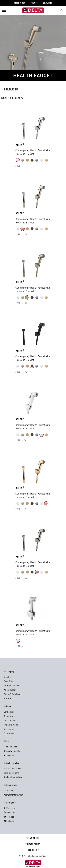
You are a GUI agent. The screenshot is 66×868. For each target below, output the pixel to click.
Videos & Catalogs (12, 695)
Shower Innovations (12, 769)
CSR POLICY (33, 850)
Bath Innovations (11, 773)
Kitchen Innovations (13, 778)
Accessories (9, 729)
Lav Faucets (9, 712)
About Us (8, 677)
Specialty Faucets (12, 751)
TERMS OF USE (33, 838)
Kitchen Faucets (11, 747)
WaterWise (8, 682)
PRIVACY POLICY (33, 844)
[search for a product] (62, 10)
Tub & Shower (10, 721)
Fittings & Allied (11, 725)
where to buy (19, 3)
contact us (34, 3)
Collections (9, 734)
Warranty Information (13, 795)
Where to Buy (10, 690)
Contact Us (9, 791)
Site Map (8, 699)
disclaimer (48, 3)
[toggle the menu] (4, 10)
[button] (33, 89)
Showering (8, 716)
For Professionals (11, 686)
